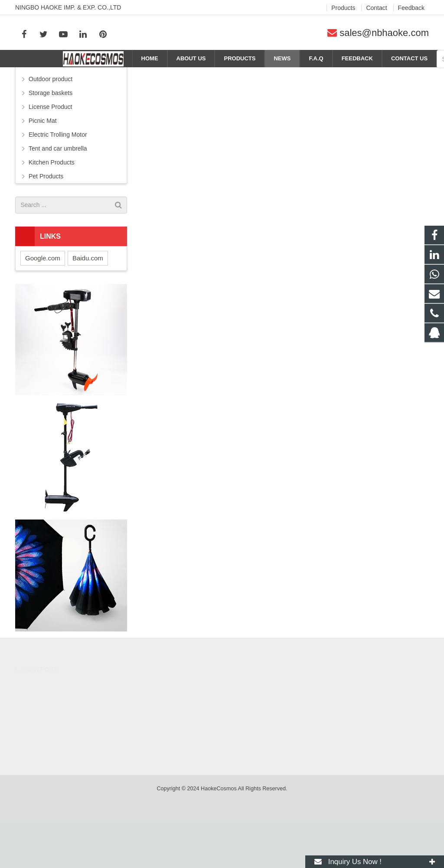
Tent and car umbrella (58, 193)
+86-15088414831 (260, 744)
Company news (410, 75)
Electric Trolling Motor (58, 179)
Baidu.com (88, 303)
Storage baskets (51, 138)
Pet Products (46, 221)
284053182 (252, 731)
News (375, 75)
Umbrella (41, 110)
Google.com (43, 303)
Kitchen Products (52, 207)
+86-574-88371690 (260, 756)
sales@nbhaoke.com (384, 33)
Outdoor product (51, 124)
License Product (50, 151)
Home (349, 75)
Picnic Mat (43, 165)
